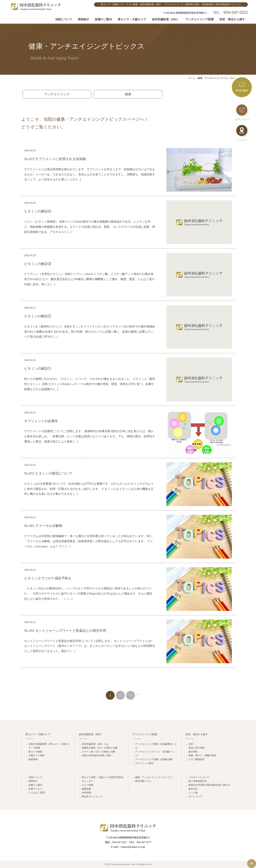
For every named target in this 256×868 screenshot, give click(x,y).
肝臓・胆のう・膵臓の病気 (202, 755)
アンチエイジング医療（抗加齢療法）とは (156, 746)
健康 (128, 94)
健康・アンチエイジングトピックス (154, 777)
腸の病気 (193, 752)
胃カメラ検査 (35, 752)
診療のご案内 (103, 19)
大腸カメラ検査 (37, 755)
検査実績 (33, 759)
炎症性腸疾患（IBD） (166, 19)
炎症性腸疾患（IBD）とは (95, 744)
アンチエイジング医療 (199, 19)
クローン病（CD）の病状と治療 (98, 752)
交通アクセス (35, 789)
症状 (191, 744)
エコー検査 (88, 785)
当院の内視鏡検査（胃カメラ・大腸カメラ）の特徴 (49, 746)
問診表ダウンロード (92, 797)
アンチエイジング (57, 94)
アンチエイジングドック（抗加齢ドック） (155, 754)
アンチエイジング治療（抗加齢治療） (155, 759)
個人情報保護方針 (198, 781)
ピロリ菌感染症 (197, 759)
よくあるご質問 (37, 793)
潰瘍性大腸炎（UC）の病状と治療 (100, 748)
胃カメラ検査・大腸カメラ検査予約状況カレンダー (103, 779)
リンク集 (193, 793)
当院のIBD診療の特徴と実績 (96, 755)
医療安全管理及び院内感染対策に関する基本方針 (209, 787)
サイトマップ (195, 797)
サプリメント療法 (144, 763)
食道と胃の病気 (197, 748)
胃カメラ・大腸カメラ (132, 19)
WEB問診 (87, 793)
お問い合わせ (242, 112)
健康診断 (86, 789)
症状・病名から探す (232, 19)
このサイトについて (199, 777)
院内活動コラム (143, 781)
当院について (64, 19)
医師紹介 (84, 19)
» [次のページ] (138, 694)
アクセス (242, 132)
